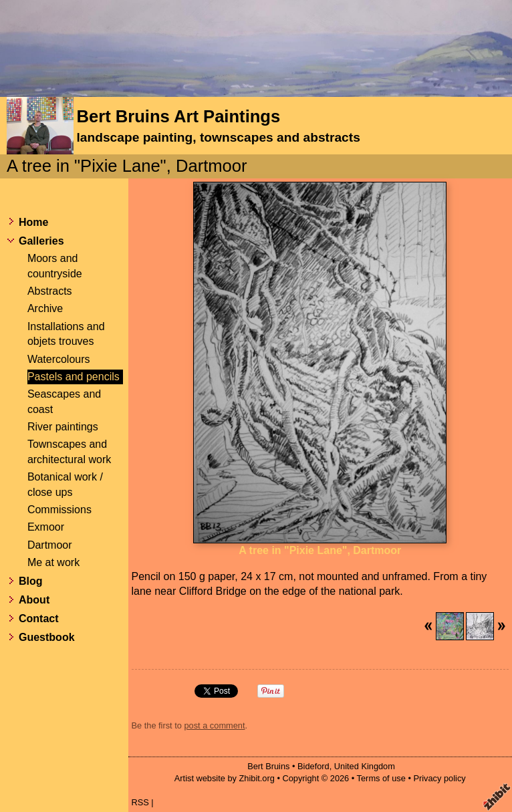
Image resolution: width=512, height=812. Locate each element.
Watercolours (59, 359)
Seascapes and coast (64, 401)
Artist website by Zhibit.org (225, 778)
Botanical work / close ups (65, 484)
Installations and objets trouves (66, 334)
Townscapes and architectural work (69, 451)
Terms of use (381, 778)
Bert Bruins (268, 766)
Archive (45, 308)
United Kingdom (365, 766)
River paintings (63, 427)
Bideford (313, 766)
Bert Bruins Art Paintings (178, 116)
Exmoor (46, 527)
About (34, 600)
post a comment (214, 725)
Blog (31, 581)
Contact (39, 619)
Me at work (53, 562)
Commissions (59, 510)
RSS (140, 802)
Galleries (41, 241)
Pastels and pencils (74, 377)
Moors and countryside (55, 266)
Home (33, 222)
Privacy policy (439, 778)
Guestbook (47, 637)
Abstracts (50, 291)
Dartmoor (50, 545)
